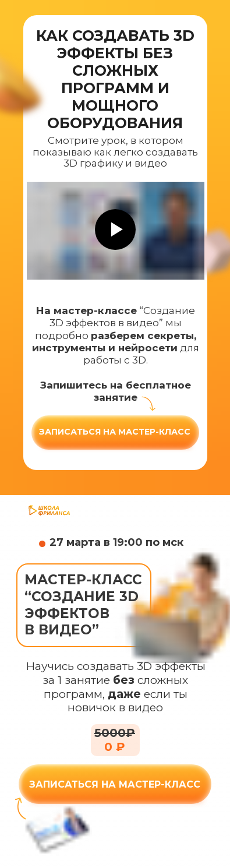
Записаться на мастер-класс (115, 432)
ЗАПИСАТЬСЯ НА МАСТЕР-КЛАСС (115, 784)
